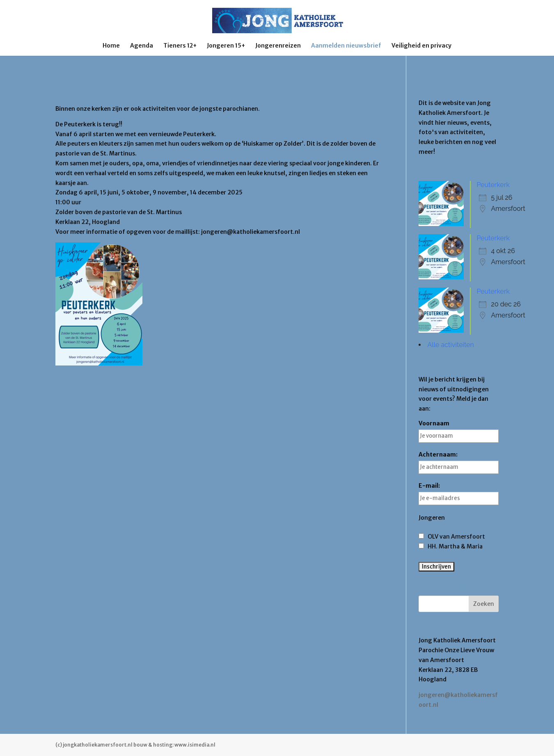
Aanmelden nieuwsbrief (346, 46)
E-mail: (459, 493)
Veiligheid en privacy (421, 46)
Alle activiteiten (451, 345)
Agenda (142, 46)
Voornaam (459, 431)
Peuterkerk (493, 185)
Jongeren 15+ (226, 46)
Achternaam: (459, 462)
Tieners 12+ (180, 46)
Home (111, 46)
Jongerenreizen (278, 46)
